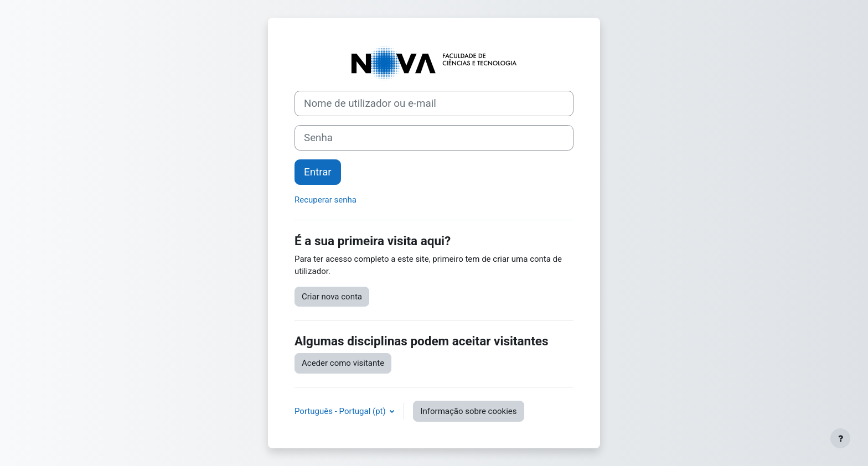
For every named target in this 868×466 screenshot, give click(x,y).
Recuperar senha (325, 200)
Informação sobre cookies (468, 411)
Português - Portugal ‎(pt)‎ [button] (341, 411)
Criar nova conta (332, 297)
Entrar (318, 172)
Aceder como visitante (343, 363)
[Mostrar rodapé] (840, 438)
